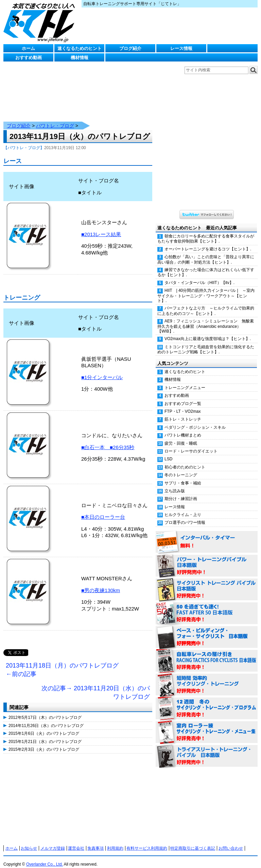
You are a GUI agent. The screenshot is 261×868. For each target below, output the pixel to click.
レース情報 (181, 48)
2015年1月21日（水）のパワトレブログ (45, 735)
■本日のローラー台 (103, 510)
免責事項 (95, 842)
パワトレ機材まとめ (183, 428)
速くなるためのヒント (80, 48)
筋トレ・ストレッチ (183, 412)
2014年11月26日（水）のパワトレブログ (46, 719)
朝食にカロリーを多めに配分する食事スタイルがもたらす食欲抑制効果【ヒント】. (206, 232)
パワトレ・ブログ (55, 119)
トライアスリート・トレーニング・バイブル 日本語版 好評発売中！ (207, 749)
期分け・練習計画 (181, 492)
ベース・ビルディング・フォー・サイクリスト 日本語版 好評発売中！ (207, 631)
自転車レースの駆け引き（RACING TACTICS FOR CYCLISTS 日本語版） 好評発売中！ (207, 654)
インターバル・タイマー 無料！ (207, 535)
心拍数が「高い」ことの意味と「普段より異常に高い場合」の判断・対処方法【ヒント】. (206, 253)
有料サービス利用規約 (147, 842)
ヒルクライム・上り (183, 508)
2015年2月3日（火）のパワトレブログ (44, 743)
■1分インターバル (102, 370)
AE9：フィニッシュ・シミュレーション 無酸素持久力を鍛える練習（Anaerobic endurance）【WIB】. (206, 319)
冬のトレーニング (181, 468)
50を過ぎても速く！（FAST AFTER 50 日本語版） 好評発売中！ (207, 607)
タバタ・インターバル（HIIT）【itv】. (199, 276)
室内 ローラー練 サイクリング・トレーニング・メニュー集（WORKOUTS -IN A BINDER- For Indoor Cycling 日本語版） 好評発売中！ (207, 726)
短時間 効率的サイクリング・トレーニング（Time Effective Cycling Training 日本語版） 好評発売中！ (207, 678)
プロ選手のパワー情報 (185, 516)
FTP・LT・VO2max (182, 405)
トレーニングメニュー (185, 381)
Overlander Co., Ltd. (45, 857)
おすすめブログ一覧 (183, 397)
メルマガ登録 (53, 842)
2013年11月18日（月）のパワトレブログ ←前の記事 (62, 663)
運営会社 (76, 842)
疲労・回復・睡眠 (181, 437)
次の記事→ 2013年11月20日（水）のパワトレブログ (96, 686)
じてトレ (41, 22)
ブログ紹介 (130, 48)
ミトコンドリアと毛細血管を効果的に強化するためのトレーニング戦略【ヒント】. (206, 343)
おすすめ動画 (29, 58)
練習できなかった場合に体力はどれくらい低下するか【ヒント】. (206, 265)
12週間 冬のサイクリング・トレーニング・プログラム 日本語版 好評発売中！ (207, 702)
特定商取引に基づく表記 (193, 842)
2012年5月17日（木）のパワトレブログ (45, 711)
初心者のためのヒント (185, 460)
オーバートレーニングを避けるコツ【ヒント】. (208, 242)
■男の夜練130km (101, 583)
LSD (168, 452)
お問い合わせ (231, 842)
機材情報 (80, 58)
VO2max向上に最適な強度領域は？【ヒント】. (208, 332)
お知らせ (29, 842)
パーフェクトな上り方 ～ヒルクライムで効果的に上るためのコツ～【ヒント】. (206, 304)
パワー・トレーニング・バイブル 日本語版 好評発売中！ (207, 559)
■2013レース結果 (101, 227)
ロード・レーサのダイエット (191, 444)
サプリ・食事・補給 (183, 476)
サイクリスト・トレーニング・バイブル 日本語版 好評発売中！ (207, 583)
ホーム (28, 48)
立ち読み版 (175, 484)
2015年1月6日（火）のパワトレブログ (44, 727)
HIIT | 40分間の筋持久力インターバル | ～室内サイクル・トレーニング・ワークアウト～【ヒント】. (206, 289)
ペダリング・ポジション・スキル (195, 421)
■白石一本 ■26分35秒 (108, 440)
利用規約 (115, 842)
